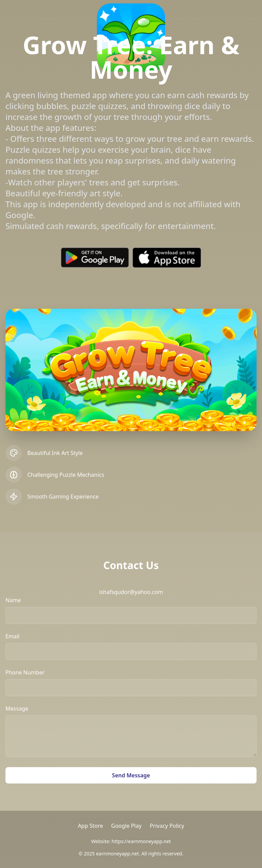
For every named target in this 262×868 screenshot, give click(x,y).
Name (13, 600)
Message (17, 709)
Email (12, 636)
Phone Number (25, 672)
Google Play (126, 826)
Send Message (131, 775)
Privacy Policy (167, 826)
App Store (90, 826)
